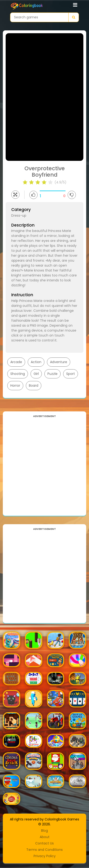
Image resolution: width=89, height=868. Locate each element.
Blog (44, 831)
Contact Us (44, 843)
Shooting (18, 374)
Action (36, 362)
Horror (15, 385)
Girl (36, 374)
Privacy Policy (45, 856)
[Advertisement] (44, 463)
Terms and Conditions (44, 850)
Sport (71, 374)
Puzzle (52, 374)
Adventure (59, 362)
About (45, 837)
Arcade (16, 362)
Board (34, 385)
